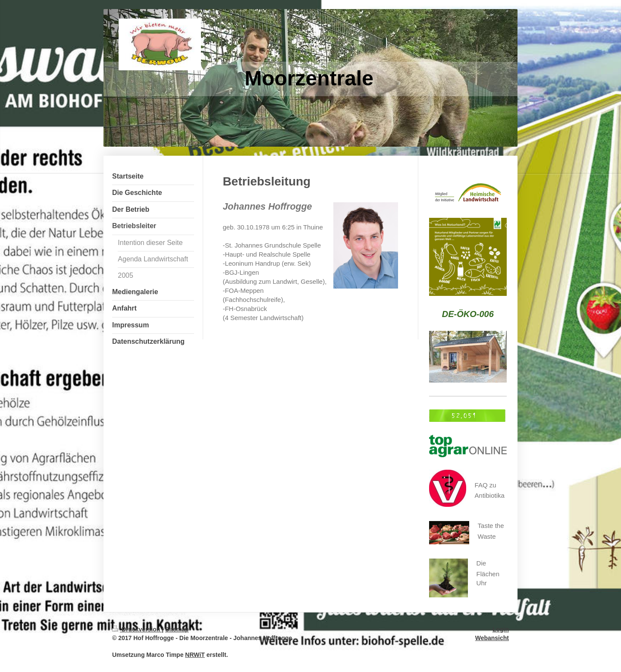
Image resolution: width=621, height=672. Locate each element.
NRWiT (195, 655)
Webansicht (492, 638)
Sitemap (177, 629)
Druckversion (137, 629)
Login (501, 629)
